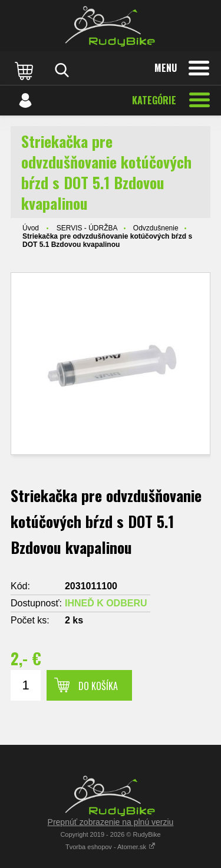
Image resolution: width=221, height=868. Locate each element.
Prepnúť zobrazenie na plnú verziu (111, 822)
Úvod (31, 228)
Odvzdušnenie (156, 228)
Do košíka (98, 686)
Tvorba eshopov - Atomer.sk (111, 847)
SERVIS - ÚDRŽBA (87, 228)
